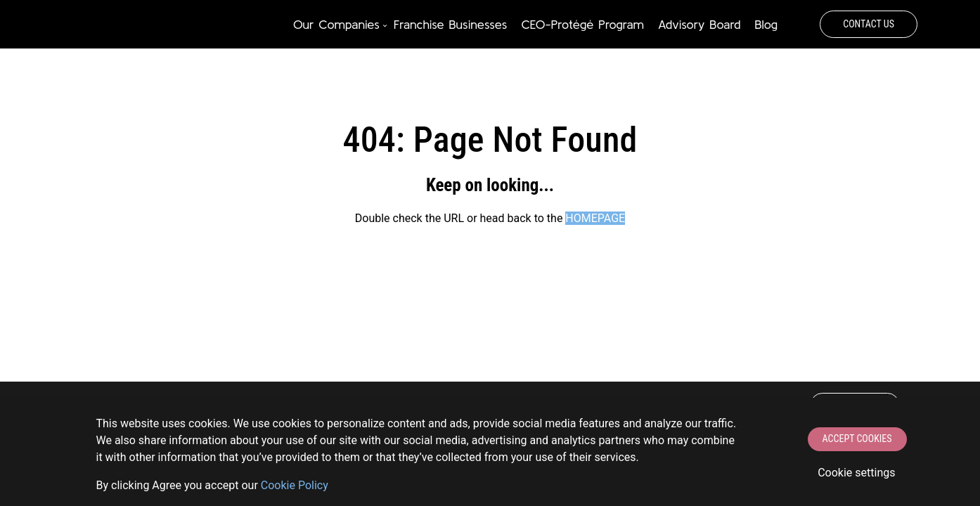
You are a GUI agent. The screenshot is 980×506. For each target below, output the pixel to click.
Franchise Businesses (451, 24)
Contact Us (869, 24)
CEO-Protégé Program (582, 24)
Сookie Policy (295, 485)
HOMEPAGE (595, 218)
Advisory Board (699, 24)
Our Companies (336, 24)
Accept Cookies (857, 439)
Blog (766, 24)
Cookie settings (856, 473)
